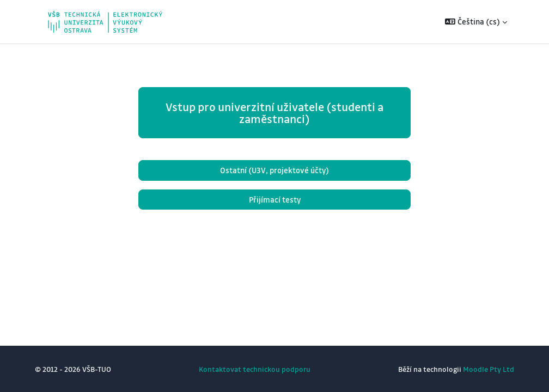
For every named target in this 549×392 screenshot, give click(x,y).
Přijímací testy (275, 200)
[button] (476, 22)
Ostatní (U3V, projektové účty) (274, 170)
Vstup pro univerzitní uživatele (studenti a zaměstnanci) (274, 113)
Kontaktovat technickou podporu (255, 369)
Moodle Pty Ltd (489, 369)
